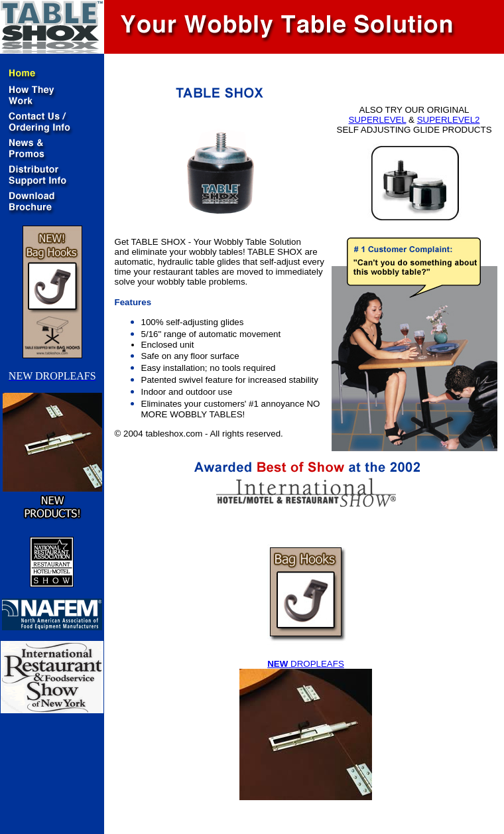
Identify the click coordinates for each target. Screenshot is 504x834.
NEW (278, 664)
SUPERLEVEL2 (449, 120)
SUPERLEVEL (377, 120)
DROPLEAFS (316, 664)
